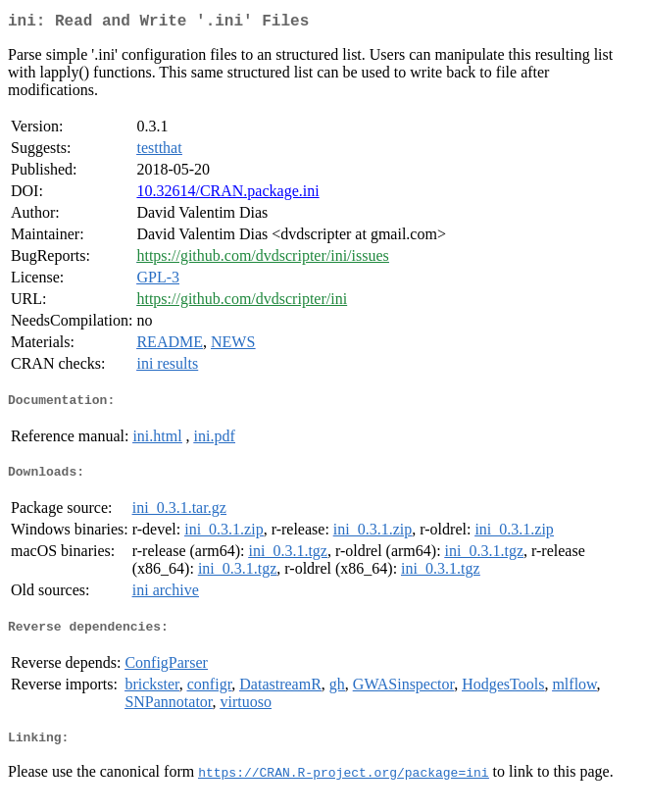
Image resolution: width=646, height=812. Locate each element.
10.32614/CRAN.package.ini (227, 195)
